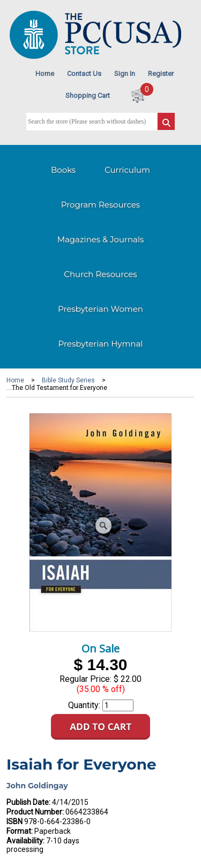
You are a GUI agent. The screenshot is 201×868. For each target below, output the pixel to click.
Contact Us (84, 74)
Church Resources (100, 274)
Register (161, 74)
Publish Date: (28, 802)
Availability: (25, 841)
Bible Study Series (68, 380)
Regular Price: (85, 679)
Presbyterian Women (100, 309)
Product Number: (35, 812)
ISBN (14, 821)
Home (45, 74)
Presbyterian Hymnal (101, 344)
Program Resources (100, 205)
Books (63, 170)
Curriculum (127, 170)
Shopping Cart (88, 95)
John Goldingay (37, 786)
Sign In (125, 74)
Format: (20, 831)
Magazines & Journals (101, 239)
